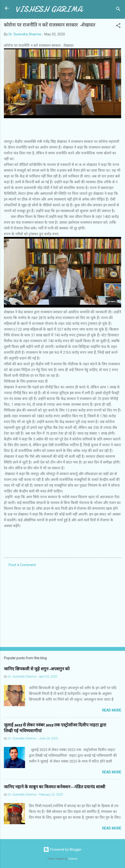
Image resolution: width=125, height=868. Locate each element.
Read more (112, 710)
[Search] (118, 10)
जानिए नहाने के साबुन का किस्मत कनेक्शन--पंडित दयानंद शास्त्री (55, 787)
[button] (118, 26)
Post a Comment (22, 565)
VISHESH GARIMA (49, 9)
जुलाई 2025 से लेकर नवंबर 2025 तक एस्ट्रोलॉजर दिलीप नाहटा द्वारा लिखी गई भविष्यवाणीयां (55, 728)
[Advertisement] (62, 606)
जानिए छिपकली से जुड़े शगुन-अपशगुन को (37, 669)
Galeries (73, 859)
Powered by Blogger (62, 849)
